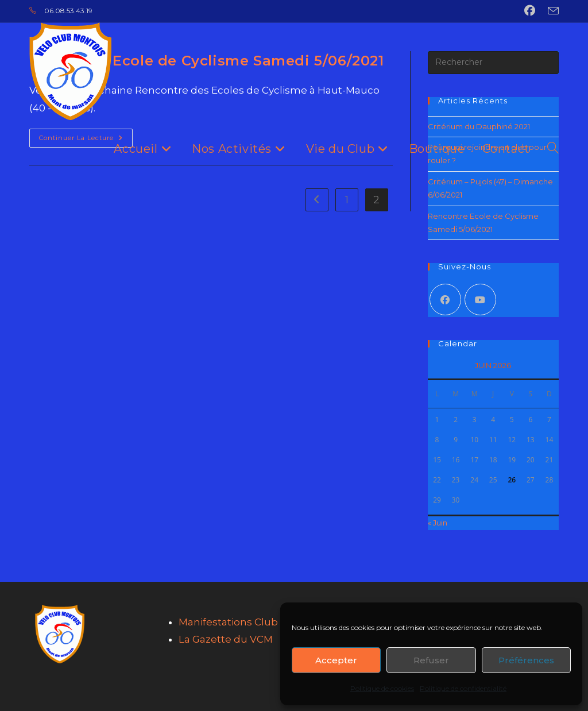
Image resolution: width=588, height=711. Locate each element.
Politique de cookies (382, 688)
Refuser (431, 660)
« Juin (438, 523)
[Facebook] (445, 300)
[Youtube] (480, 300)
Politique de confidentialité (463, 688)
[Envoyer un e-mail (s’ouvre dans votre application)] (550, 11)
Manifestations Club (228, 622)
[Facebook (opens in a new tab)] (530, 11)
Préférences (526, 660)
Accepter (336, 660)
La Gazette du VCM (226, 639)
